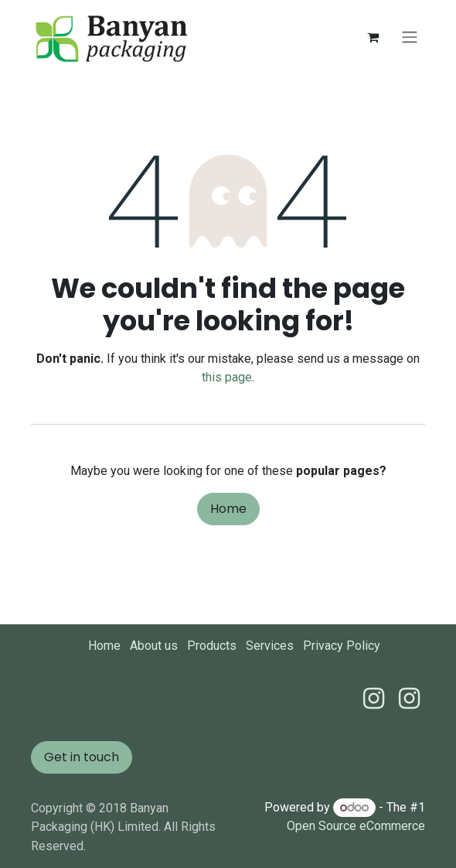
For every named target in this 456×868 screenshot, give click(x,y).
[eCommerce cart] (373, 37)
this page (227, 377)
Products (212, 646)
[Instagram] (409, 699)
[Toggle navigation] (410, 38)
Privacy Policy (342, 646)
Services (270, 646)
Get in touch (82, 757)
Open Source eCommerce (356, 826)
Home (228, 509)
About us (154, 646)
